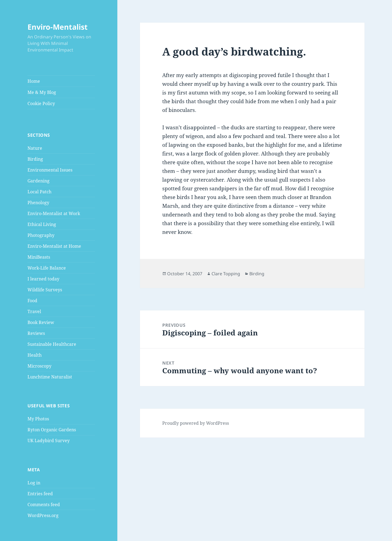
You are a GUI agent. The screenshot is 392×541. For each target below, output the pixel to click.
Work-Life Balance (47, 268)
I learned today (43, 279)
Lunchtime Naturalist (50, 377)
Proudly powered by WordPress (196, 423)
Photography (41, 235)
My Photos (38, 419)
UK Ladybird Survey (49, 441)
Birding (35, 159)
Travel (34, 311)
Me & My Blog (42, 92)
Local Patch (39, 192)
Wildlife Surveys (45, 290)
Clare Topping (226, 274)
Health (35, 355)
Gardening (39, 181)
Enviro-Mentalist (58, 27)
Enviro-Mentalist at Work (54, 213)
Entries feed (40, 494)
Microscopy (39, 366)
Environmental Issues (50, 170)
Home (34, 81)
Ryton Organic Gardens (52, 430)
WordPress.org (43, 515)
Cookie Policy (41, 103)
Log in (34, 483)
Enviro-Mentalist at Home (54, 246)
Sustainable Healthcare (52, 344)
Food (32, 301)
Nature (35, 148)
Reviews (36, 333)
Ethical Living (42, 224)
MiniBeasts (39, 257)
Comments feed (44, 505)
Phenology (38, 203)
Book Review (41, 322)
